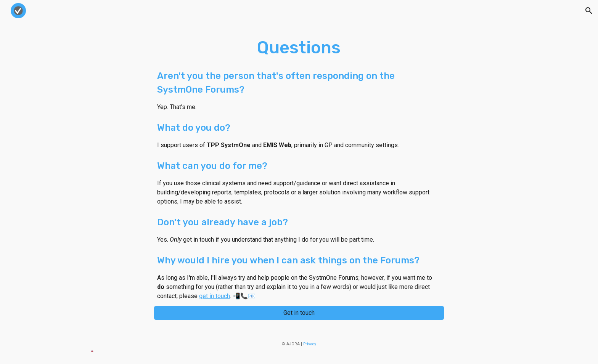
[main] (299, 168)
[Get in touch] (299, 313)
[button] (589, 11)
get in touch (215, 296)
